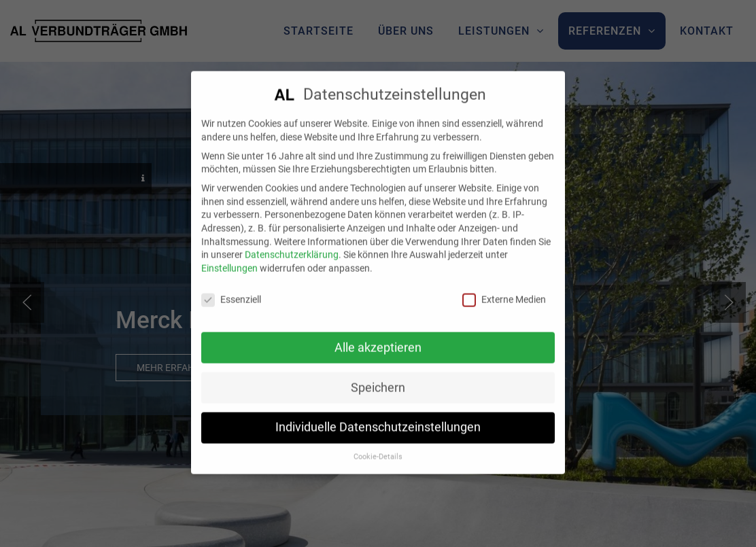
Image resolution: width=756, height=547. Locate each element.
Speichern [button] (378, 378)
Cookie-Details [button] (378, 448)
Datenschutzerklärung (292, 246)
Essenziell (231, 290)
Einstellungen (229, 259)
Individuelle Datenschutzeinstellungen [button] (378, 419)
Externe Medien (504, 290)
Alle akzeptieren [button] (378, 338)
